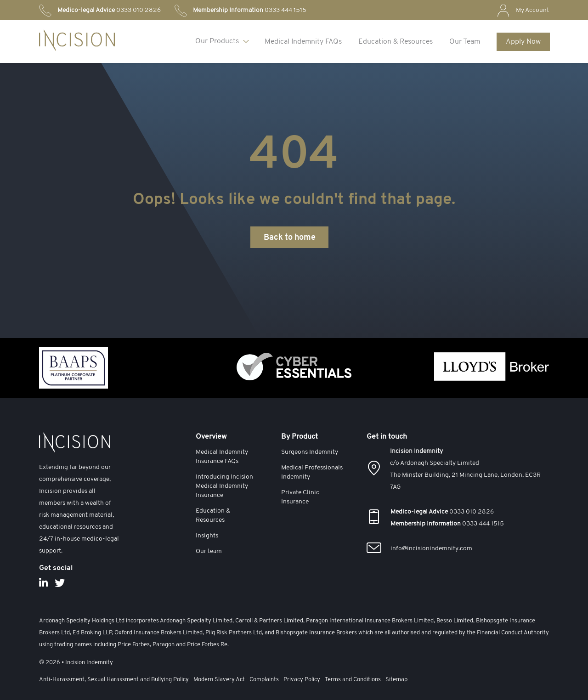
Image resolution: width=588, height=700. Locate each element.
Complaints (264, 680)
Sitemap (396, 680)
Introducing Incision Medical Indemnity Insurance (224, 486)
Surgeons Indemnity (310, 452)
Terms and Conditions (353, 680)
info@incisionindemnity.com (431, 549)
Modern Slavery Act (219, 680)
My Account (532, 10)
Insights (207, 536)
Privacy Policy (302, 680)
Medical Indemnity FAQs (303, 42)
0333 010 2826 (109, 10)
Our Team (465, 42)
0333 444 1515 (250, 10)
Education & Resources (396, 42)
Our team (209, 551)
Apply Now (523, 42)
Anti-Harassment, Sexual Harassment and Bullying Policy (114, 680)
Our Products (217, 41)
